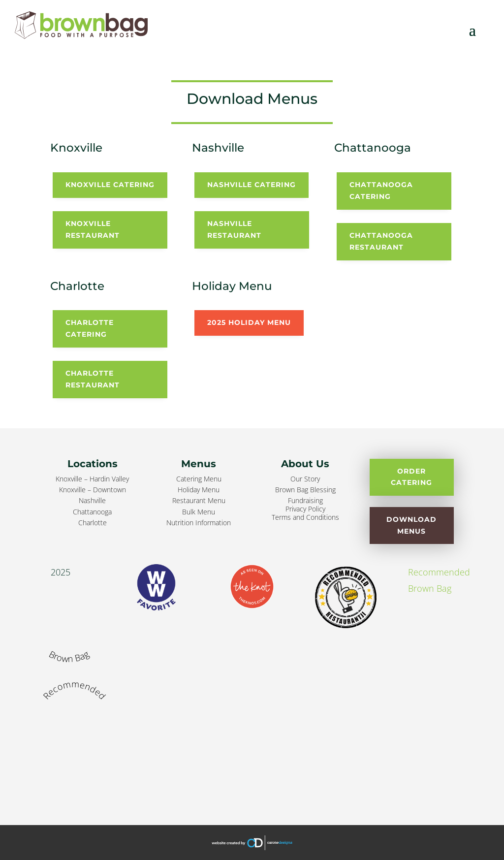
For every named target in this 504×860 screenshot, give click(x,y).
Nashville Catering (252, 185)
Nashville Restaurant (234, 229)
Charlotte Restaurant (93, 379)
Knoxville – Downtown (93, 490)
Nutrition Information (199, 523)
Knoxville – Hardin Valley (92, 479)
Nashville (92, 500)
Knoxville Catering (110, 185)
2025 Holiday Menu (249, 322)
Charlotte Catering (90, 328)
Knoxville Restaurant (93, 229)
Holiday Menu (199, 490)
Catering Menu (199, 479)
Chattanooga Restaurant (381, 241)
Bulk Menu (199, 512)
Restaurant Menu (199, 500)
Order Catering (411, 477)
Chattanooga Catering (381, 191)
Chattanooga (92, 512)
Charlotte (93, 523)
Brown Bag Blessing (305, 490)
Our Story (305, 479)
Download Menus (411, 525)
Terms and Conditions (305, 517)
